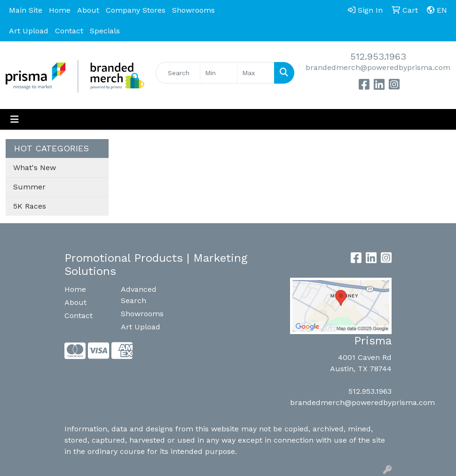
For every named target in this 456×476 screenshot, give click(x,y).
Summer (29, 187)
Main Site (26, 10)
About (88, 10)
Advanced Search (139, 295)
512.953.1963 (378, 56)
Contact (69, 31)
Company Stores (136, 10)
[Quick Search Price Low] (219, 73)
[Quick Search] (178, 73)
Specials (105, 31)
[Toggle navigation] (15, 119)
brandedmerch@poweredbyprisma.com (378, 67)
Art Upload (29, 31)
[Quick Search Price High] (256, 73)
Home (60, 10)
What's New (35, 168)
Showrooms (193, 10)
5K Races (30, 206)
